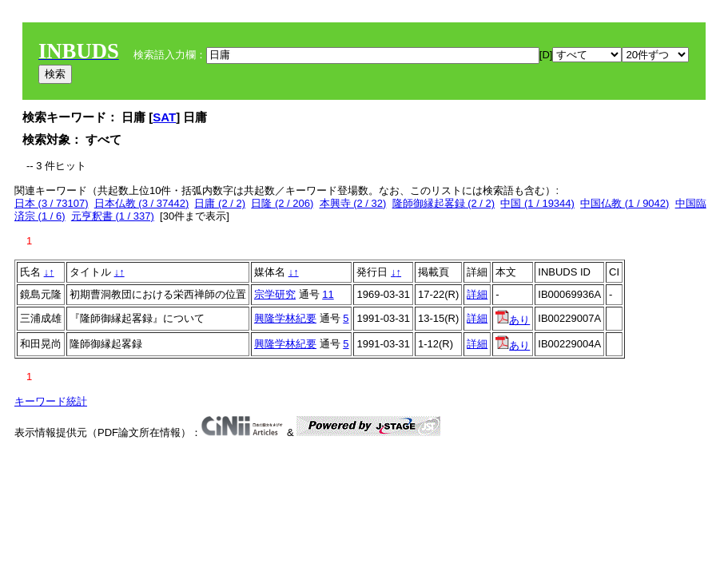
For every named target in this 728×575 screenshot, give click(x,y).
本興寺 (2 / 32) (353, 203)
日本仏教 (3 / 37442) (142, 203)
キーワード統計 (51, 401)
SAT (164, 117)
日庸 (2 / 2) (220, 203)
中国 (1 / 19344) (537, 203)
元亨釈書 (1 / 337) (113, 216)
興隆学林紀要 (285, 318)
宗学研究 (275, 294)
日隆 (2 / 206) (282, 203)
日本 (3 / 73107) (52, 203)
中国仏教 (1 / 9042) (625, 203)
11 (328, 294)
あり (513, 320)
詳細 (477, 294)
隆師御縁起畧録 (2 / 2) (444, 203)
